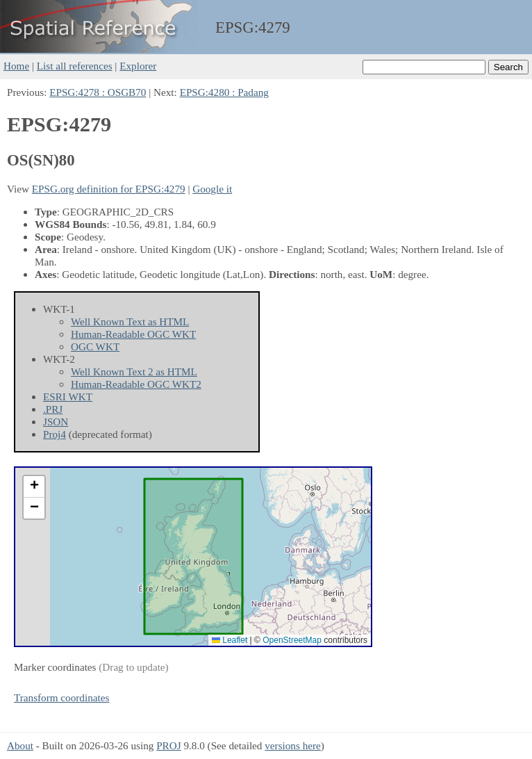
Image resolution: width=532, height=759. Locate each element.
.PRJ (53, 409)
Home (16, 66)
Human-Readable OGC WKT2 (136, 384)
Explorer (138, 66)
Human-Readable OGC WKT (133, 334)
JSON (56, 422)
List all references (75, 66)
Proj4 (55, 434)
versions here (293, 745)
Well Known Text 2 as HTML (134, 372)
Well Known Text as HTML (130, 321)
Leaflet (230, 640)
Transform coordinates (61, 697)
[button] (34, 487)
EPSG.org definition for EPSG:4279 (109, 189)
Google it (212, 189)
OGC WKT (95, 346)
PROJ (168, 745)
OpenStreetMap (292, 640)
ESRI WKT (68, 397)
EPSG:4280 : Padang (224, 92)
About (20, 745)
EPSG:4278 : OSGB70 (98, 92)
